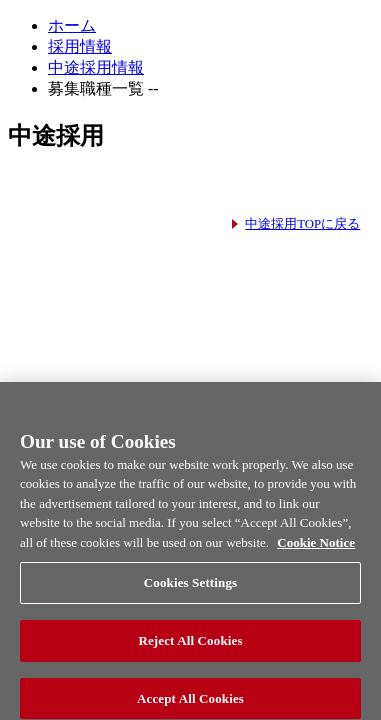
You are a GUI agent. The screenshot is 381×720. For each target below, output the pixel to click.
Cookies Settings (190, 588)
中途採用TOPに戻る (302, 224)
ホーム (72, 25)
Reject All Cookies (190, 646)
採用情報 (80, 46)
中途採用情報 (96, 67)
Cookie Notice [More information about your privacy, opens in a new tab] (316, 548)
